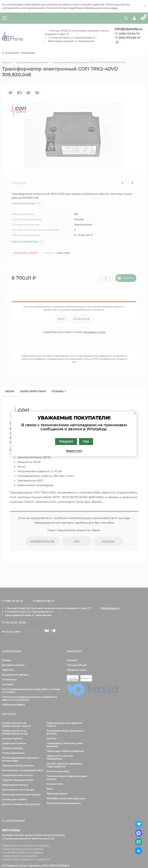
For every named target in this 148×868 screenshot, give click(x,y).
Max (86, 441)
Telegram (66, 441)
